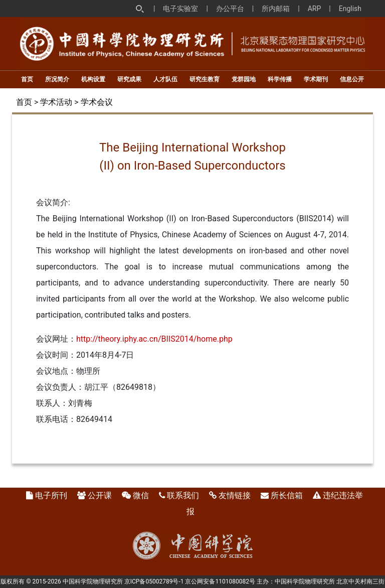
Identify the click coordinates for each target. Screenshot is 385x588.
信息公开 (352, 79)
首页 (27, 79)
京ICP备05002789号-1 (154, 581)
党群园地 (244, 79)
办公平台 (230, 9)
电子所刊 (51, 495)
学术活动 (56, 102)
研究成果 (129, 79)
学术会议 (97, 102)
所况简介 (57, 79)
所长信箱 (287, 495)
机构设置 (93, 79)
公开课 (100, 495)
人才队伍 (165, 79)
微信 (141, 495)
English (350, 9)
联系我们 (183, 495)
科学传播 (280, 79)
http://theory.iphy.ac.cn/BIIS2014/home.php (154, 339)
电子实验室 (180, 9)
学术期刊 (316, 79)
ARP (315, 9)
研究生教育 (205, 79)
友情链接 (235, 495)
